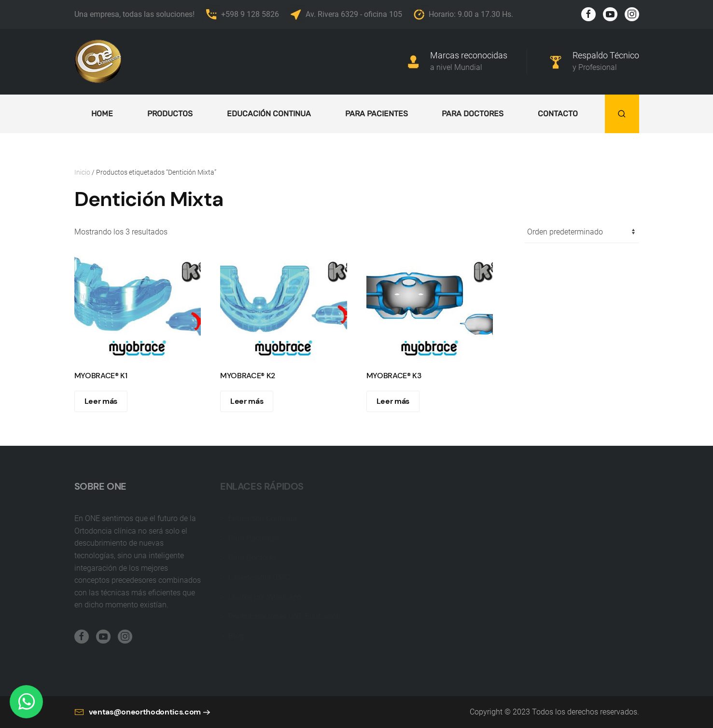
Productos (170, 114)
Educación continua (269, 114)
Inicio (82, 172)
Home (102, 114)
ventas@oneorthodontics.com (138, 717)
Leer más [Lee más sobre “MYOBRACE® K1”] (101, 401)
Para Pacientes (377, 114)
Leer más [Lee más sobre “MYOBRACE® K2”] (247, 401)
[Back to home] (98, 62)
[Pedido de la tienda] (582, 232)
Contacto (558, 114)
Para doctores (473, 114)
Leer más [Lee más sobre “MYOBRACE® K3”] (393, 401)
